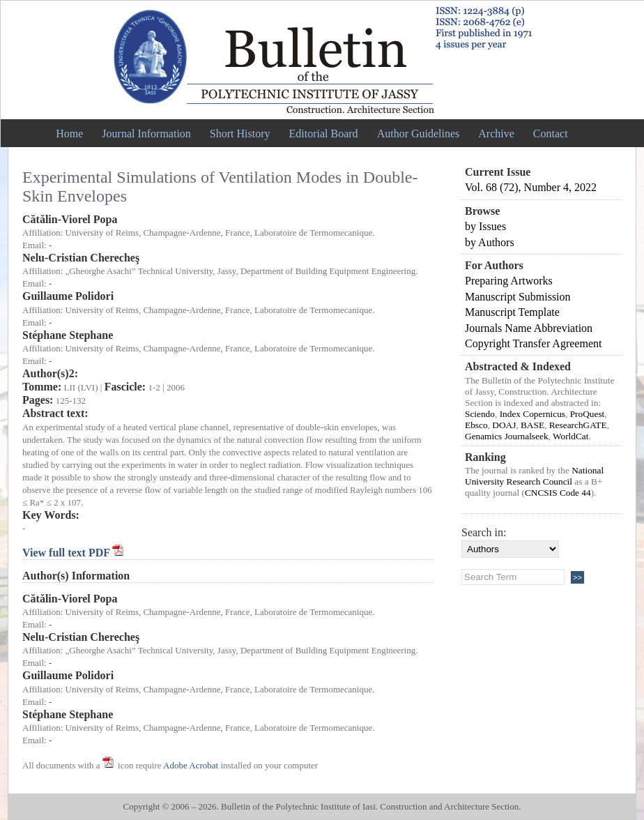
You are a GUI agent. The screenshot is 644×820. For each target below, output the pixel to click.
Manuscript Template (512, 312)
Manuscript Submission (518, 297)
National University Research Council (534, 476)
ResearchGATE (578, 425)
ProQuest (588, 414)
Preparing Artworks (509, 281)
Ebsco (476, 425)
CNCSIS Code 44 (558, 493)
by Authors (490, 242)
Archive (496, 134)
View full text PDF (67, 553)
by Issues (485, 226)
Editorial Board (324, 134)
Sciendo (480, 414)
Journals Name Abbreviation (529, 328)
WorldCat (571, 436)
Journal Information (146, 134)
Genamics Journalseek (507, 436)
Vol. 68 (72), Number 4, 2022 (531, 187)
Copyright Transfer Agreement (533, 343)
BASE (532, 425)
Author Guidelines (419, 134)
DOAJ (504, 425)
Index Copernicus (532, 414)
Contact (551, 134)
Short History (240, 134)
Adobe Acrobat (191, 765)
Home (69, 134)
